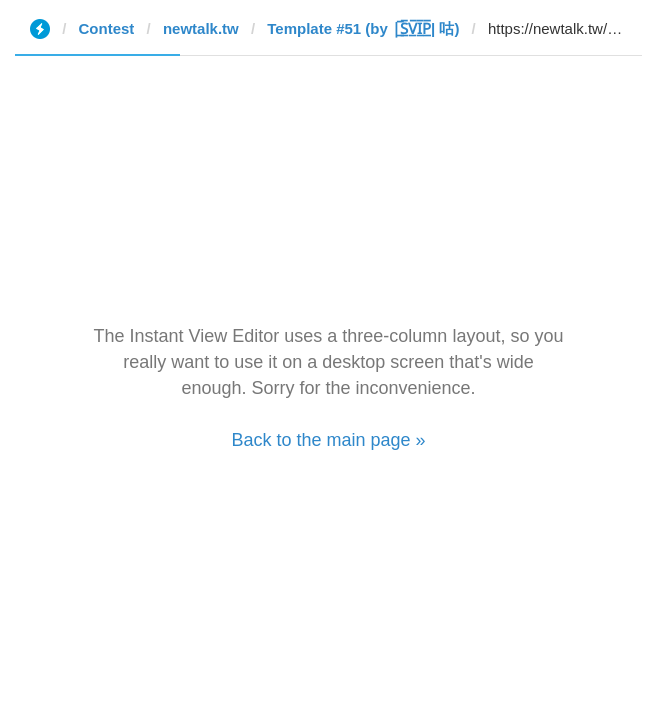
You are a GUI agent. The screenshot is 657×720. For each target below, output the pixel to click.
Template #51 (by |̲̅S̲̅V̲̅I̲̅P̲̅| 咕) (363, 28)
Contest (107, 28)
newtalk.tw (201, 28)
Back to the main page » (328, 440)
